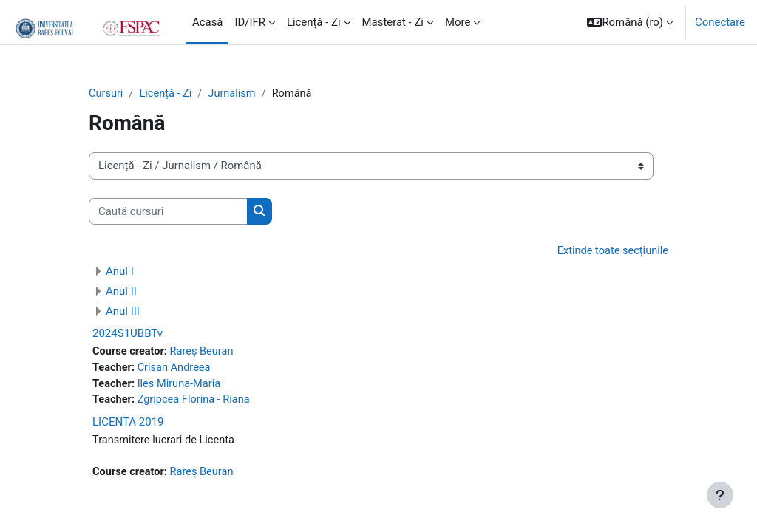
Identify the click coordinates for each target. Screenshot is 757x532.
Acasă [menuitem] (207, 22)
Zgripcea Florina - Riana (196, 402)
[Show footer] (720, 495)
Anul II (121, 292)
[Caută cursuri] (168, 211)
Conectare (720, 22)
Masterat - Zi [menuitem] (393, 22)
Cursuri (106, 94)
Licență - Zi (167, 94)
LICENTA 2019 (128, 425)
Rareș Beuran (204, 352)
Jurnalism (235, 94)
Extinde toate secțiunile (611, 252)
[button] (630, 22)
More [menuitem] (458, 22)
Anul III (123, 312)
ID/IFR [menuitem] (249, 22)
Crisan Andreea (176, 369)
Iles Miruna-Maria (181, 386)
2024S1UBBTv (128, 334)
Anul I (120, 272)
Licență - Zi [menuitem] (314, 22)
